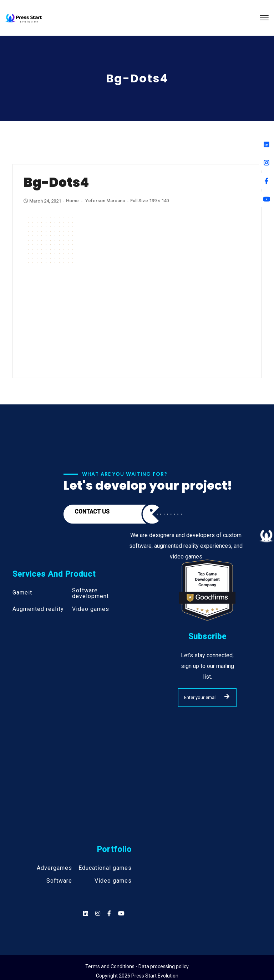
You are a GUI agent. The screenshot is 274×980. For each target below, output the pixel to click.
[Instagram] (266, 163)
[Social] (121, 913)
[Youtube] (266, 199)
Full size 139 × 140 (149, 201)
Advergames (54, 868)
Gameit (22, 593)
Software (59, 881)
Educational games (105, 868)
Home (72, 201)
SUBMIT (227, 696)
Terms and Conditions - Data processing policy (137, 966)
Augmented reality (38, 609)
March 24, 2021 (43, 201)
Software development (90, 593)
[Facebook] (266, 181)
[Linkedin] (266, 145)
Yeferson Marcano (105, 201)
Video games (91, 609)
